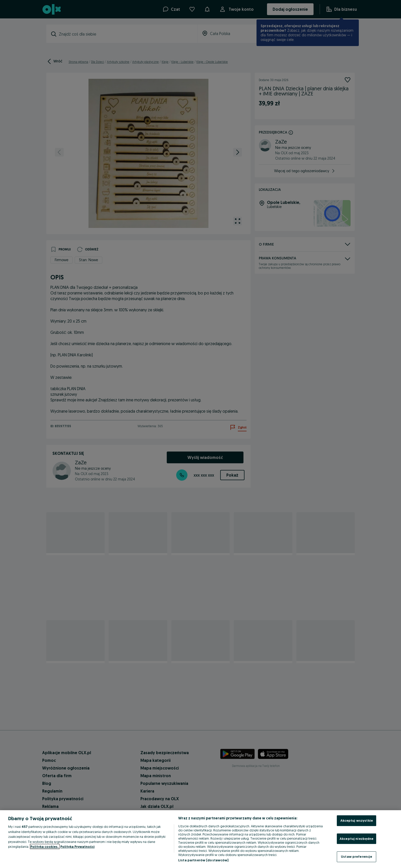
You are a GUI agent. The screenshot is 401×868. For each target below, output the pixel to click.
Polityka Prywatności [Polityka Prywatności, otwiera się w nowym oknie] (77, 847)
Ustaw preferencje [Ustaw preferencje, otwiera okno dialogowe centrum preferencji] (357, 856)
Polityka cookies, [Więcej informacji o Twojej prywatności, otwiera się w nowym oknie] (45, 847)
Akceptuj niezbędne (357, 839)
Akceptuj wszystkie (357, 820)
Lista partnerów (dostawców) (203, 860)
